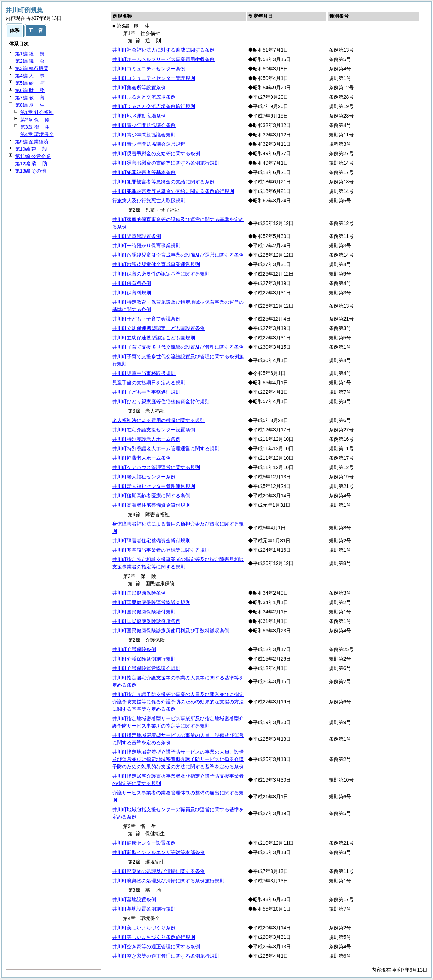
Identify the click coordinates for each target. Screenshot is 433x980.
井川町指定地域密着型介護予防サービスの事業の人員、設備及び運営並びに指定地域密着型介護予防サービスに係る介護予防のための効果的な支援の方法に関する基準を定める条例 (178, 759)
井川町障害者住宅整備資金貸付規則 (151, 541)
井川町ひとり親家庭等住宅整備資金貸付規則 (161, 401)
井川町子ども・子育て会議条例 (146, 319)
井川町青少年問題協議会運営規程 (149, 144)
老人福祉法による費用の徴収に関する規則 (158, 420)
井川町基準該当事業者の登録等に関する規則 (161, 550)
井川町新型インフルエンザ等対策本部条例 (158, 852)
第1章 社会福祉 (37, 112)
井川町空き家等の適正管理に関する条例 (156, 947)
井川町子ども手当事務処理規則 (146, 392)
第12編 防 (31, 164)
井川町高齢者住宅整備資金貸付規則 (151, 505)
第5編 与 (30, 83)
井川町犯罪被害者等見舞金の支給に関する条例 (163, 182)
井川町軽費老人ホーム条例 (141, 458)
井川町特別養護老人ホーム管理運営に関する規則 (166, 448)
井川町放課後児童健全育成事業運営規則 (156, 264)
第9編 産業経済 (32, 142)
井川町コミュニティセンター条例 (149, 69)
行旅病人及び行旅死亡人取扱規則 (149, 201)
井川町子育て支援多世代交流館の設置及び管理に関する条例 (178, 347)
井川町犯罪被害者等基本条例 (144, 172)
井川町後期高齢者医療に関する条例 (151, 496)
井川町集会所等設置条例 (139, 88)
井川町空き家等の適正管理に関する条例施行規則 (166, 956)
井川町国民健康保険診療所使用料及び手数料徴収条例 (171, 631)
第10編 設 (31, 149)
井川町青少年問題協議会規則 (144, 135)
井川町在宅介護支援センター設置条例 (154, 430)
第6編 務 (30, 90)
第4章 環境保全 (37, 134)
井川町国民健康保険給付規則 (144, 612)
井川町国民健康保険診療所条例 (146, 621)
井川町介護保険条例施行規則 (144, 659)
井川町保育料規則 (132, 293)
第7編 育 (30, 98)
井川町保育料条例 (132, 283)
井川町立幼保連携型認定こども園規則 (154, 338)
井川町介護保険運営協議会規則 (146, 668)
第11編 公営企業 (33, 156)
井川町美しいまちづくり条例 (144, 928)
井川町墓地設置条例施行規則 (144, 909)
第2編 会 (30, 61)
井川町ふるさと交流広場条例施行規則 (154, 106)
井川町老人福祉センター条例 (144, 477)
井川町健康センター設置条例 (144, 843)
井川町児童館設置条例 (137, 236)
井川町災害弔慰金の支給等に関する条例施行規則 (166, 163)
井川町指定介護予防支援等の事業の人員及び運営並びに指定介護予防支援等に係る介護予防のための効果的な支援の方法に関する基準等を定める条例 (178, 702)
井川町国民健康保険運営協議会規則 (151, 602)
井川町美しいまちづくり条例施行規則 (154, 937)
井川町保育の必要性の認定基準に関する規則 (161, 274)
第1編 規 (30, 54)
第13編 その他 (30, 171)
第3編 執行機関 (32, 68)
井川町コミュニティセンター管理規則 (154, 78)
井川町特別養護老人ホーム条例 (146, 439)
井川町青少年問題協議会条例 (144, 125)
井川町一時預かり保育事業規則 (146, 246)
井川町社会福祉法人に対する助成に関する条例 (163, 50)
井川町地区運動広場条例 (139, 116)
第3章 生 (35, 127)
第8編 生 (30, 105)
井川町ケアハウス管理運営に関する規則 (156, 467)
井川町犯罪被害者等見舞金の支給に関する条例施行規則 (173, 191)
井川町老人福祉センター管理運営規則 (154, 486)
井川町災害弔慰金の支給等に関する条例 (156, 153)
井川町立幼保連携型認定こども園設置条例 (158, 328)
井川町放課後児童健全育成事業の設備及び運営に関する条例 (178, 255)
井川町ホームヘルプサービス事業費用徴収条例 (163, 59)
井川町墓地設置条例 (134, 899)
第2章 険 (35, 120)
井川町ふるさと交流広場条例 (144, 97)
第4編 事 (30, 76)
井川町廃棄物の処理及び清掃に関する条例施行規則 (168, 881)
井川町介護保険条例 (134, 649)
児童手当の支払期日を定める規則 (149, 383)
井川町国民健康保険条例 (139, 593)
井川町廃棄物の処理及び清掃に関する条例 (158, 871)
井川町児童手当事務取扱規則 (144, 373)
